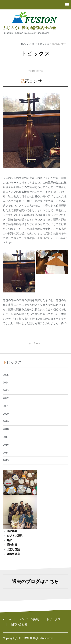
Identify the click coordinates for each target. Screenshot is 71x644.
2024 (6, 383)
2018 (6, 429)
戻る (33, 343)
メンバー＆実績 (29, 619)
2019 (6, 421)
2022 (6, 398)
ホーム (7, 619)
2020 (6, 414)
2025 (6, 375)
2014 (6, 453)
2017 (6, 437)
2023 (6, 391)
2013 (6, 460)
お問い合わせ (19, 624)
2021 (6, 406)
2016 (6, 445)
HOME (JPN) (28, 44)
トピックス (43, 44)
